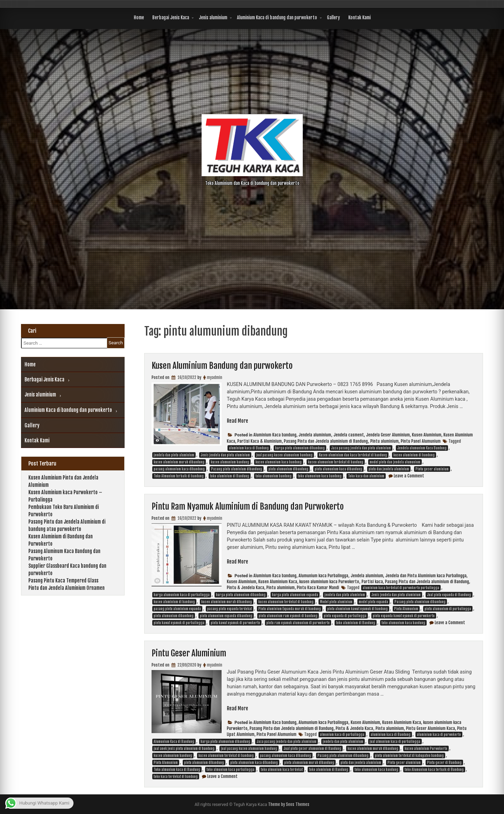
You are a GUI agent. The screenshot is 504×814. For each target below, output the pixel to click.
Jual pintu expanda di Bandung (449, 595)
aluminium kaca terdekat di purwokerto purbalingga (401, 588)
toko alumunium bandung (274, 476)
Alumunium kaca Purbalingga (323, 576)
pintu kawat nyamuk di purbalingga (179, 623)
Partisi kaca (372, 582)
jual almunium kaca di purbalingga (395, 741)
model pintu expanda (373, 602)
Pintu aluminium (384, 441)
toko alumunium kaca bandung (320, 476)
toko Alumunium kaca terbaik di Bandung (434, 770)
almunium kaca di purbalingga (342, 734)
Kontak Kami (359, 18)
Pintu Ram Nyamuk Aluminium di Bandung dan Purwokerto (248, 506)
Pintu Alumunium (406, 609)
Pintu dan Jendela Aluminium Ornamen (66, 588)
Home (139, 18)
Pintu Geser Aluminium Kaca (430, 728)
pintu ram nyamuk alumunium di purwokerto (298, 623)
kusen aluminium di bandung (414, 455)
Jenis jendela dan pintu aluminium (225, 455)
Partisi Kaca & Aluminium (260, 441)
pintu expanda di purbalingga (345, 616)
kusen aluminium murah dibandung (179, 462)
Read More (237, 421)
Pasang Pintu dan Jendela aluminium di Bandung (326, 441)
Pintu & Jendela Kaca (246, 588)
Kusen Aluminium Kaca (278, 582)
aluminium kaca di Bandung (249, 448)
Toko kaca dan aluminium (366, 476)
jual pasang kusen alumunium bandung (284, 455)
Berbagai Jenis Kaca (171, 18)
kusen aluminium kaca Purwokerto (329, 582)
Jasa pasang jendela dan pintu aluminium (361, 448)
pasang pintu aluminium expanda (177, 609)
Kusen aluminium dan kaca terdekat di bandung (353, 455)
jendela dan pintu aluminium (174, 455)
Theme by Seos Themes (289, 804)
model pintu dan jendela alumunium (395, 462)
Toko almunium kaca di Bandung (177, 770)
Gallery (333, 18)
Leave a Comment (409, 476)
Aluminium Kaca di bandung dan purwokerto (277, 18)
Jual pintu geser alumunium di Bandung (312, 749)
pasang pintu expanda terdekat (230, 609)
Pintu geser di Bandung (444, 763)
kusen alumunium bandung (230, 462)
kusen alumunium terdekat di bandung (336, 462)
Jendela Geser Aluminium (388, 435)
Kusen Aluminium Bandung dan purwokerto (222, 366)
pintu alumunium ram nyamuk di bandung (288, 616)
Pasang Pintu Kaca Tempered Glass (63, 581)
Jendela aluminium (315, 435)
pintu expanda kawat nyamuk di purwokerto (404, 616)
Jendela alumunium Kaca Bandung (422, 448)
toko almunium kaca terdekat (282, 770)
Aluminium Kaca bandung (275, 435)
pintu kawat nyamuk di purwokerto (235, 623)
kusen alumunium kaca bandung (279, 462)
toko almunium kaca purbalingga (230, 770)
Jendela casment (349, 435)
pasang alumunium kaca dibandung (179, 469)
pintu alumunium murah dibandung (309, 763)
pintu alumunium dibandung (288, 469)
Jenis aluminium (213, 18)
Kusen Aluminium (427, 435)
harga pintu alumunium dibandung (300, 448)
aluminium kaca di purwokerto (439, 734)
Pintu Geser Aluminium (189, 653)
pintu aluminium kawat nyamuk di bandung (358, 609)
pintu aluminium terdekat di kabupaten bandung (409, 756)
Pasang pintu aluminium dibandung (237, 469)
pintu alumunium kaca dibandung (338, 469)
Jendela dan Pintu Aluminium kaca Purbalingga (426, 576)
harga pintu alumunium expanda (295, 595)
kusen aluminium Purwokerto (426, 749)
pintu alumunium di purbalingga (448, 609)
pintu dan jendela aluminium (389, 469)
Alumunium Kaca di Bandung (174, 741)
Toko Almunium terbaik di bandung (179, 476)
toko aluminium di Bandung (230, 476)
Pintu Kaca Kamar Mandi (318, 588)
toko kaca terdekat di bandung (176, 777)
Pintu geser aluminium (432, 469)
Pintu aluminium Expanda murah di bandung (290, 609)
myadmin (215, 377)
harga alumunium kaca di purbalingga (182, 595)
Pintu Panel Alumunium (421, 441)
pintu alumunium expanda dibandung (226, 616)
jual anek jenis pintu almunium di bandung (184, 749)
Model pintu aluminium (336, 602)
